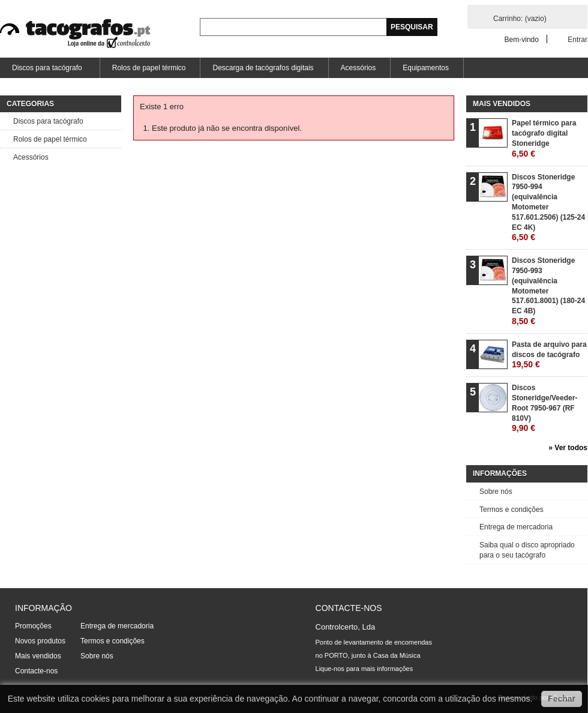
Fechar (562, 699)
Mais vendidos (502, 104)
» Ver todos (568, 448)
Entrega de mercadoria (516, 527)
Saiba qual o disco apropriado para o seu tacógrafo (527, 550)
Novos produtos (40, 641)
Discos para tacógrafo (46, 71)
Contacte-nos (36, 671)
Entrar (577, 39)
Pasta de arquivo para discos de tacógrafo (549, 355)
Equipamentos (426, 68)
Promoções (33, 626)
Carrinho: (520, 19)
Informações (500, 474)
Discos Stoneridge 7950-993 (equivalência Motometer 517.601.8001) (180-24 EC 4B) (548, 291)
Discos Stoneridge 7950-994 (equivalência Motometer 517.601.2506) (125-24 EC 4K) (548, 208)
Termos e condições (511, 510)
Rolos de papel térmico (149, 68)
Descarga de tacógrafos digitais (263, 68)
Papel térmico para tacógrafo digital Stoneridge (544, 138)
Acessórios (358, 68)
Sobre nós (496, 492)
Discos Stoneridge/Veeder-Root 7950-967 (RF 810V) (544, 408)
